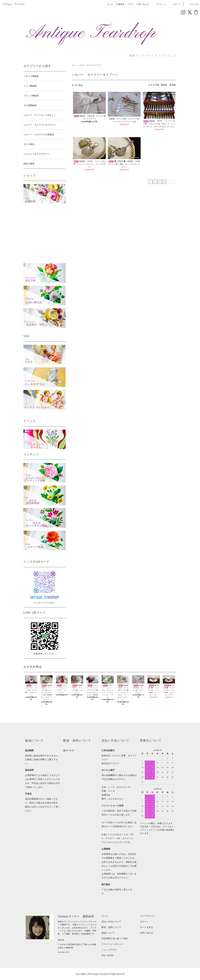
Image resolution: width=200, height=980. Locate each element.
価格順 (164, 85)
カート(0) (192, 4)
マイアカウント (147, 916)
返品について (108, 933)
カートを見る (146, 927)
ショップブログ (109, 950)
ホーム (110, 4)
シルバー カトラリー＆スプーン (90, 65)
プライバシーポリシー (112, 944)
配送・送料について (111, 927)
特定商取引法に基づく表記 (115, 939)
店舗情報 (120, 4)
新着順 (172, 85)
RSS (104, 955)
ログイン (175, 4)
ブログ (130, 4)
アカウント (159, 4)
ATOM (110, 955)
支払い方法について (111, 922)
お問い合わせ (143, 4)
